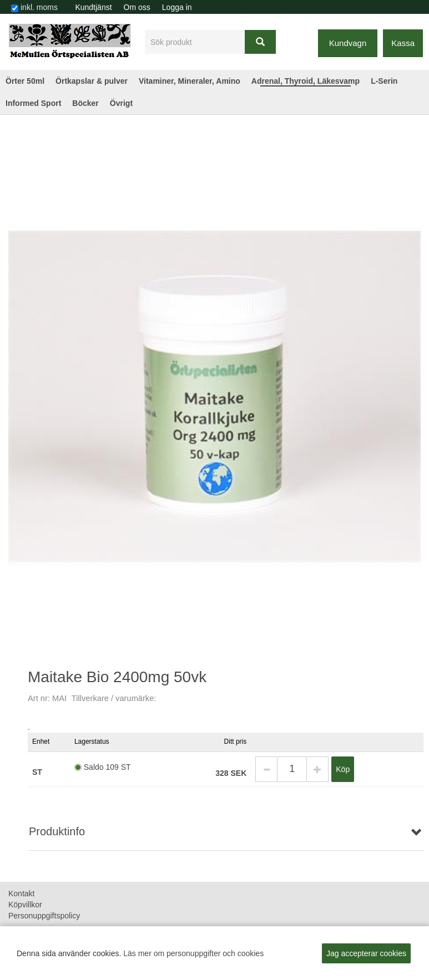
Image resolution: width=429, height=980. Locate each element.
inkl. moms (39, 7)
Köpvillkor (25, 905)
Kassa (403, 43)
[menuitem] (94, 7)
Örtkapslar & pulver (92, 81)
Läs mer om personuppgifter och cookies (193, 953)
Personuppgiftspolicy (44, 916)
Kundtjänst (93, 7)
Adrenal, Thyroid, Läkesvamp (306, 81)
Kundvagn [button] (348, 43)
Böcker (85, 103)
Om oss (137, 7)
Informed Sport (33, 103)
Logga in (177, 7)
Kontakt (21, 893)
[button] (266, 769)
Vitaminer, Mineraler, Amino (190, 81)
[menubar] (133, 7)
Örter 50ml (25, 81)
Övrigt (121, 103)
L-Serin (384, 81)
